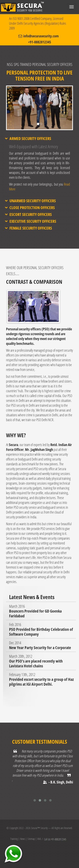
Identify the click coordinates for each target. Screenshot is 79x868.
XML (39, 839)
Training (14, 839)
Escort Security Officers (31, 214)
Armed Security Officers (30, 139)
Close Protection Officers (32, 208)
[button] (11, 117)
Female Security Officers (31, 228)
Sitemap (31, 839)
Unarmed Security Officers (33, 201)
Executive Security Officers (33, 221)
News (23, 839)
